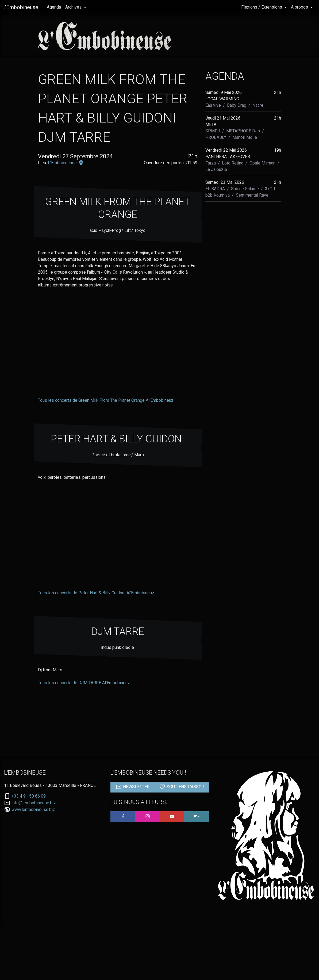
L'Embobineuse (20, 7)
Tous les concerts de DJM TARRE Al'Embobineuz (84, 683)
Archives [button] (74, 7)
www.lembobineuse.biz (33, 809)
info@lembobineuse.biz (34, 803)
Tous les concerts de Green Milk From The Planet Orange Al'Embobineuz (106, 400)
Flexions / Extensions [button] (262, 7)
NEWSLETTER (132, 787)
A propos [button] (300, 7)
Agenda (54, 7)
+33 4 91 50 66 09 (29, 796)
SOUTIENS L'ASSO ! (182, 787)
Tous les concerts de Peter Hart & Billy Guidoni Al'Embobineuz (96, 593)
